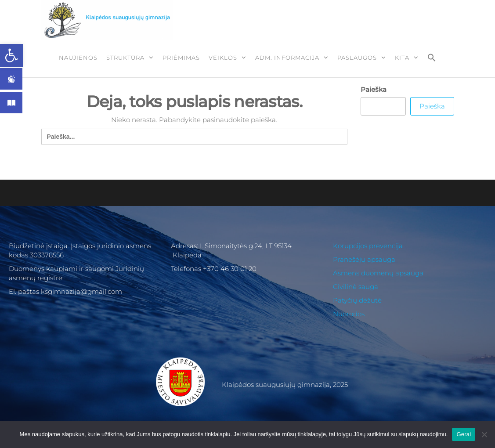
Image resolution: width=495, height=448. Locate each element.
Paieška (374, 89)
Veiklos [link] (223, 58)
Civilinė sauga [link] (356, 287)
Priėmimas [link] (181, 58)
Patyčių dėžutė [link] (357, 300)
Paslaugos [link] (357, 58)
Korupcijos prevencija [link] (368, 246)
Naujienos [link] (78, 58)
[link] (11, 55)
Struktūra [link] (125, 58)
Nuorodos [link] (349, 314)
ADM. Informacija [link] (287, 58)
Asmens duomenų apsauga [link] (378, 273)
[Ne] (484, 434)
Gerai (464, 434)
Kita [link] (402, 58)
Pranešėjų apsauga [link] (364, 259)
